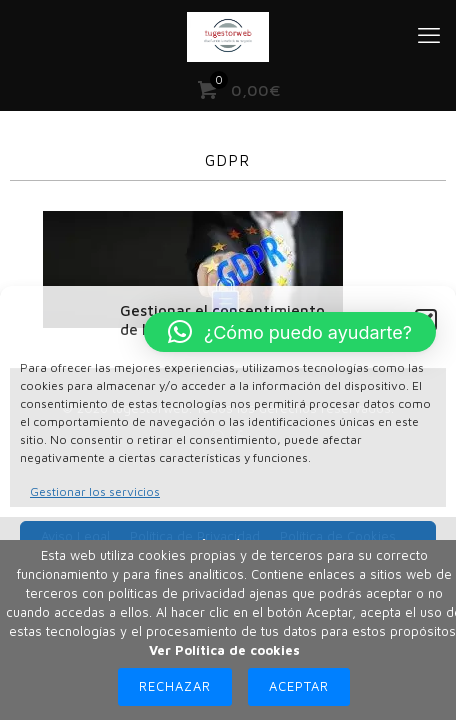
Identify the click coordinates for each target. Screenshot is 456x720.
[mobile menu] (429, 35)
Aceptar (299, 686)
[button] (290, 332)
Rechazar (175, 686)
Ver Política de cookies (224, 650)
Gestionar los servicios (95, 491)
